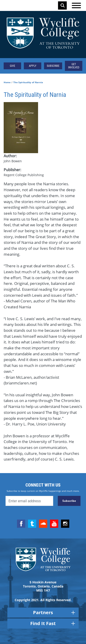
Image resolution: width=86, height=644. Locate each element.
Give (12, 66)
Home (7, 82)
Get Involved (74, 66)
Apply (33, 66)
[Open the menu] (76, 5)
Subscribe (53, 66)
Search (63, 5)
